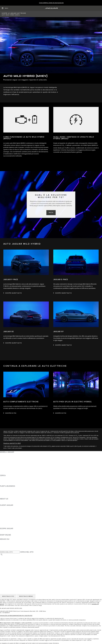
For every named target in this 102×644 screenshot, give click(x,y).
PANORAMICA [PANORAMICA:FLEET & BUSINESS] (5, 488)
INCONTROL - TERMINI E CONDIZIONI (14, 567)
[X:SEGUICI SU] (2, 550)
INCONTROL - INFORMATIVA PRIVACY (14, 569)
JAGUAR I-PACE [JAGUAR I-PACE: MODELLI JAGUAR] (6, 458)
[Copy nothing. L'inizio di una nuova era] (51, 3)
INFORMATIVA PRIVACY (9, 559)
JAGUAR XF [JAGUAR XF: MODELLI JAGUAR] (4, 465)
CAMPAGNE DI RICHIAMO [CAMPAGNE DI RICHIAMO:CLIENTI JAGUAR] (10, 526)
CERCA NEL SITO (27, 552)
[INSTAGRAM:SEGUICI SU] (6, 541)
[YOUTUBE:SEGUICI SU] (5, 545)
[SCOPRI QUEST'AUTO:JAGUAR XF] (63, 345)
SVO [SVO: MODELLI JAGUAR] (2, 467)
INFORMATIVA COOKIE (9, 561)
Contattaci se (95, 604)
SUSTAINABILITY (6, 503)
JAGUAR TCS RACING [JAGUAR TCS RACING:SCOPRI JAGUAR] (8, 533)
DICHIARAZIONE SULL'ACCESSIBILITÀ (15, 574)
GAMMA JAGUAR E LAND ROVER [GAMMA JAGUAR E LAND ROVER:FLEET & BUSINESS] (13, 490)
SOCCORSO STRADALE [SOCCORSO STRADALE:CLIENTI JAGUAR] (9, 522)
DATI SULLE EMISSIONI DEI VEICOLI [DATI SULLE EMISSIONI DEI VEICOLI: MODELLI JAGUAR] (14, 469)
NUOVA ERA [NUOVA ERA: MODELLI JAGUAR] (5, 473)
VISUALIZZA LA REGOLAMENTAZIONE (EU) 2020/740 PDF (16, 616)
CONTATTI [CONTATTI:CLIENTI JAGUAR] (4, 524)
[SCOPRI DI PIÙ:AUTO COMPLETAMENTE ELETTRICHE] (10, 413)
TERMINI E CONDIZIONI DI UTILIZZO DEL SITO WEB (20, 557)
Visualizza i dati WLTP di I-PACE (12, 443)
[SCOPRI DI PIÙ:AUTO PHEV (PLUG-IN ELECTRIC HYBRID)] (60, 413)
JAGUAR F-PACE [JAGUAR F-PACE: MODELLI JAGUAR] (6, 454)
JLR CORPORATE (7, 572)
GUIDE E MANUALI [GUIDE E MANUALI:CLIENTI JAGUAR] (7, 514)
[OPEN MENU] (5, 8)
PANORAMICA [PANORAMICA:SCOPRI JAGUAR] (5, 531)
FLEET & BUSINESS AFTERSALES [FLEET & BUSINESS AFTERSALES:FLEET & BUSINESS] (13, 495)
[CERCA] (2, 554)
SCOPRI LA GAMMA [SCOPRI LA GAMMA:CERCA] (7, 478)
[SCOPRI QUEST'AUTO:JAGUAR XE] (13, 343)
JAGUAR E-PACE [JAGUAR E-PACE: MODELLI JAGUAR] (6, 456)
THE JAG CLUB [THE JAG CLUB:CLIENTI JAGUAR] (6, 512)
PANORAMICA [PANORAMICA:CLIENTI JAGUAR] (5, 507)
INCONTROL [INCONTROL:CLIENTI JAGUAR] (5, 509)
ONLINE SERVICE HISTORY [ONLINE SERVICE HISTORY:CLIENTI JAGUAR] (10, 518)
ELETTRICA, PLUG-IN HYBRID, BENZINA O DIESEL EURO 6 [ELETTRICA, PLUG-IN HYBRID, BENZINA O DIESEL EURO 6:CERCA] (22, 482)
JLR (1, 501)
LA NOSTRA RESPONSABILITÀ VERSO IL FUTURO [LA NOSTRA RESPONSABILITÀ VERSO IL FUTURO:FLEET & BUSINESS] (19, 492)
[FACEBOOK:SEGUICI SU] (5, 548)
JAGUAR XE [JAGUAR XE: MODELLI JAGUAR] (5, 463)
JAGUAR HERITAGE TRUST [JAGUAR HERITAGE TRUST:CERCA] (10, 484)
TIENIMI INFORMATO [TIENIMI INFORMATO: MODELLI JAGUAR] (8, 471)
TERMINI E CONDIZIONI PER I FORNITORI (16, 565)
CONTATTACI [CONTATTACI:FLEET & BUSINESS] (5, 497)
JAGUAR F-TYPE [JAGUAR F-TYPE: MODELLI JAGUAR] (6, 461)
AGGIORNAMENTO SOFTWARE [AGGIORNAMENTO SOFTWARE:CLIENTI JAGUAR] (12, 516)
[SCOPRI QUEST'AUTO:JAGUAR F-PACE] (13, 293)
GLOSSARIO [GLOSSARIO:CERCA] (5, 480)
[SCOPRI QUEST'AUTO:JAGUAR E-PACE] (63, 293)
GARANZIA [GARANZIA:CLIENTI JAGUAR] (4, 520)
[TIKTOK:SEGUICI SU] (4, 543)
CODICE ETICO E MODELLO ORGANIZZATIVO (17, 563)
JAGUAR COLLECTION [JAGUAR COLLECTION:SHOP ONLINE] (9, 537)
